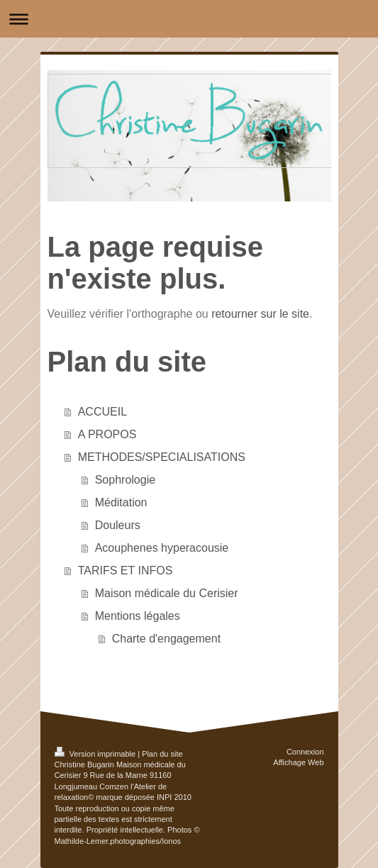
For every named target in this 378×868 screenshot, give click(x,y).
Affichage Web (298, 762)
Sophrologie (125, 480)
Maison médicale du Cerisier (167, 593)
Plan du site (162, 754)
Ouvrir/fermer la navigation (189, 19)
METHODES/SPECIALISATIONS (162, 457)
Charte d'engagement (166, 639)
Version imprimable (96, 754)
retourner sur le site (260, 314)
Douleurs (118, 525)
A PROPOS (107, 434)
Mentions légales (138, 616)
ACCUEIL (102, 412)
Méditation (121, 502)
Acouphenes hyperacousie (162, 548)
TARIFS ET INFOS (126, 571)
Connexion (305, 752)
